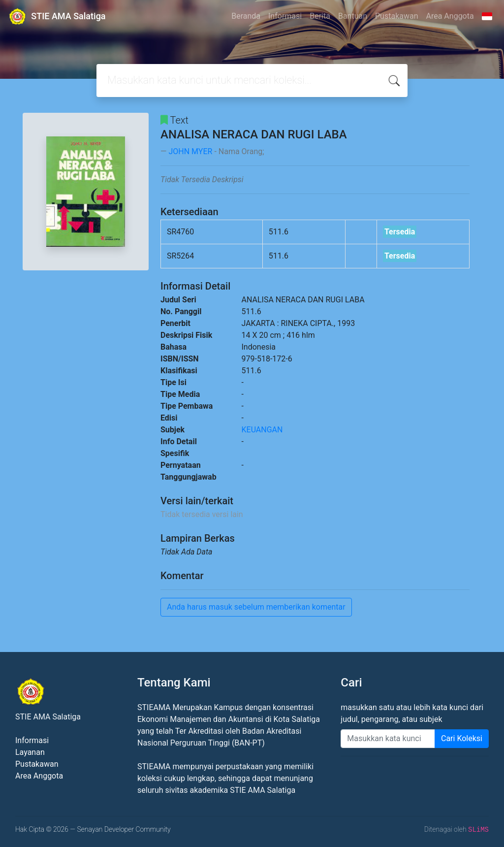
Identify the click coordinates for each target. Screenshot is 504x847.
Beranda (246, 16)
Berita (320, 16)
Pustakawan (396, 16)
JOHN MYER (190, 151)
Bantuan (353, 16)
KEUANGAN (262, 430)
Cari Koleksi (462, 738)
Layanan (30, 752)
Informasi (285, 16)
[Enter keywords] (388, 739)
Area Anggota (450, 16)
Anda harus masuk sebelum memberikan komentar (256, 607)
